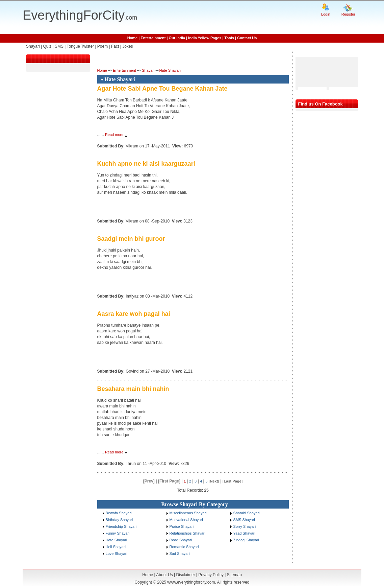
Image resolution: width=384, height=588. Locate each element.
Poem (103, 46)
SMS (59, 46)
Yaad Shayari (244, 533)
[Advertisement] (316, 72)
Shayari (33, 46)
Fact (115, 46)
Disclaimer (185, 575)
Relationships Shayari (187, 533)
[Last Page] (233, 481)
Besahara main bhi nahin (133, 389)
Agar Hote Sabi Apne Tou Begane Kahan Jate (162, 89)
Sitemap (234, 575)
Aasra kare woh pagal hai (134, 314)
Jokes (127, 46)
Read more (115, 135)
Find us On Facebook (321, 104)
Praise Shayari (182, 526)
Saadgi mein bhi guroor (131, 239)
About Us (164, 575)
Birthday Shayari (119, 520)
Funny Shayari (118, 533)
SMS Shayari (244, 520)
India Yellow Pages (205, 38)
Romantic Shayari (184, 547)
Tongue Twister (81, 46)
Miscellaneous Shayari (188, 513)
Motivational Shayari (186, 520)
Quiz (47, 46)
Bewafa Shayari (119, 513)
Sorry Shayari (245, 526)
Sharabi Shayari (247, 513)
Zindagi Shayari (246, 540)
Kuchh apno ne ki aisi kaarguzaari (146, 164)
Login (326, 14)
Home (133, 38)
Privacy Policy (211, 575)
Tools (229, 38)
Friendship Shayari (121, 526)
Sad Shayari (180, 554)
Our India (177, 38)
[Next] (214, 481)
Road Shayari (181, 540)
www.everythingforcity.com (191, 582)
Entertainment (153, 38)
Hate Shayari (170, 70)
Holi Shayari (116, 547)
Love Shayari (117, 554)
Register (348, 14)
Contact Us (247, 38)
